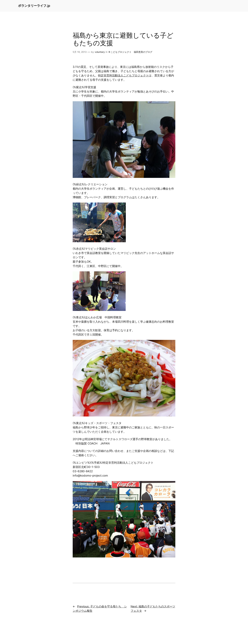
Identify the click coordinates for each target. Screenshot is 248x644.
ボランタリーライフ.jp (34, 6)
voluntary (100, 52)
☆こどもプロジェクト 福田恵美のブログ (130, 52)
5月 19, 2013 (80, 52)
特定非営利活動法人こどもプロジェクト (123, 75)
